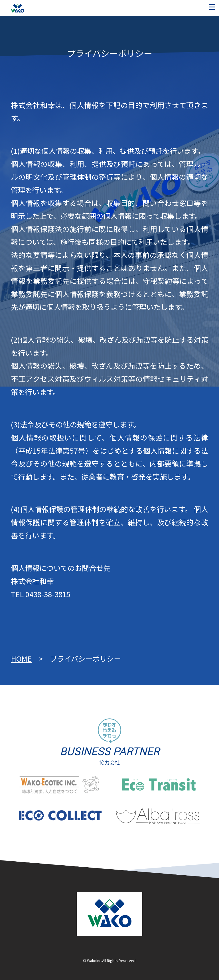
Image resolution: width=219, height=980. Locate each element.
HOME (21, 658)
